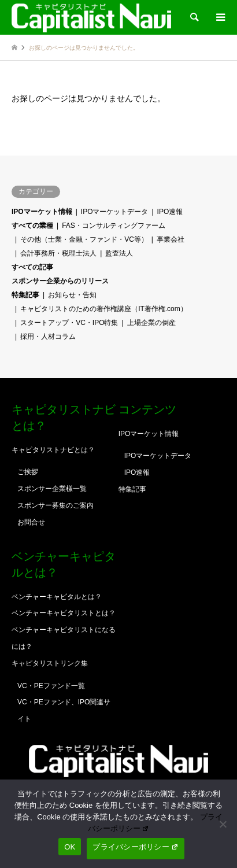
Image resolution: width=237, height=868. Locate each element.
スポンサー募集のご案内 (55, 505)
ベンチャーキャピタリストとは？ (64, 613)
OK (70, 847)
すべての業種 (32, 226)
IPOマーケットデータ (115, 212)
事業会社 (171, 239)
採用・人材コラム (48, 337)
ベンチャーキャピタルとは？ (57, 597)
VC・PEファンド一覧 (51, 686)
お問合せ (31, 522)
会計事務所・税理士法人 (58, 253)
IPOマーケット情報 (42, 212)
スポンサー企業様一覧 (52, 489)
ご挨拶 (28, 472)
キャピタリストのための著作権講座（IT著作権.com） (104, 309)
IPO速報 (170, 212)
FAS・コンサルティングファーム (114, 226)
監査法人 (119, 253)
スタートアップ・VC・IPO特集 (69, 323)
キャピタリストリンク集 (50, 663)
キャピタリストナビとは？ (53, 450)
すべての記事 (32, 267)
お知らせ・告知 (72, 295)
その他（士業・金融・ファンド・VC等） (84, 239)
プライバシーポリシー (135, 847)
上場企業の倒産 (151, 323)
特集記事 (25, 295)
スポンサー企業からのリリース (60, 281)
